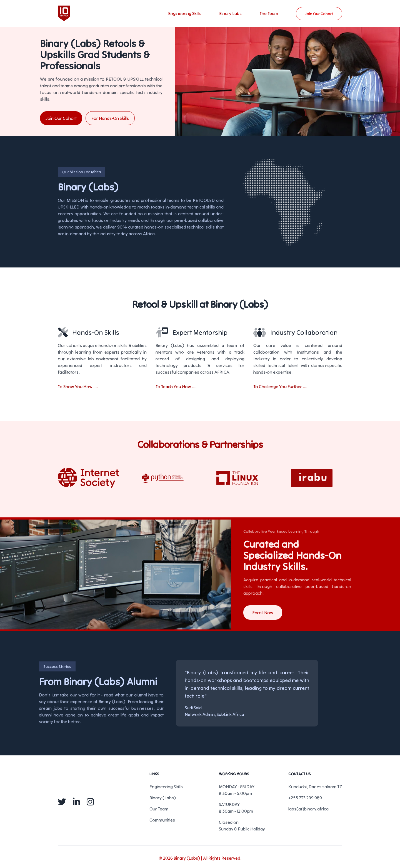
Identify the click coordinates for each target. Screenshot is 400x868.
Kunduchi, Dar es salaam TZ (315, 787)
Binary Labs (230, 13)
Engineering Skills (185, 13)
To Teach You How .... (176, 386)
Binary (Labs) (163, 798)
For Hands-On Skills (110, 118)
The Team (269, 13)
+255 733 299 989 (305, 798)
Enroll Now (263, 612)
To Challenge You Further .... (280, 386)
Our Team (159, 809)
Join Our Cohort (319, 14)
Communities (162, 820)
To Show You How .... (78, 386)
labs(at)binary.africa (308, 809)
